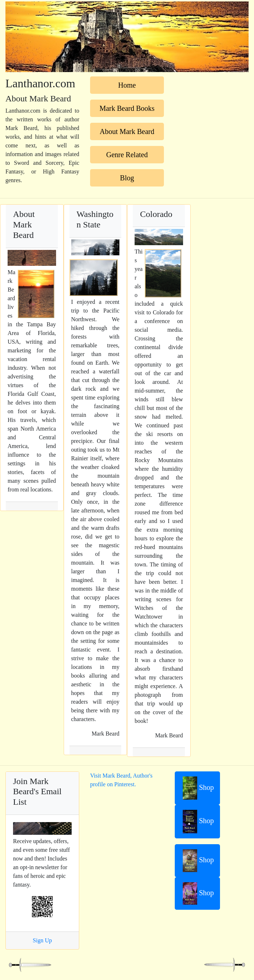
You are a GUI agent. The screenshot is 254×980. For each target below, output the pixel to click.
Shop (198, 788)
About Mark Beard (127, 131)
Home (127, 85)
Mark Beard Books (127, 108)
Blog (127, 178)
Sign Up (43, 940)
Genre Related (127, 155)
